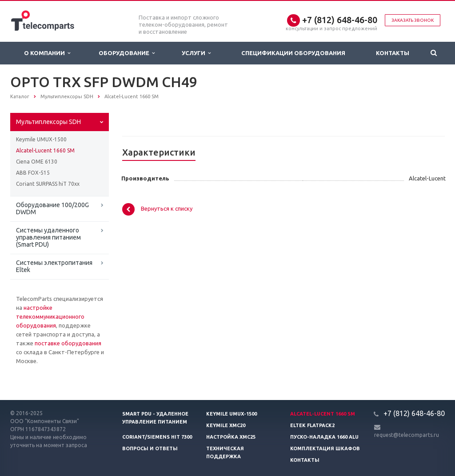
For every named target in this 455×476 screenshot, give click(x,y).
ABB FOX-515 (33, 173)
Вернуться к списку (157, 209)
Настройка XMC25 (231, 437)
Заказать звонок (413, 20)
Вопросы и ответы (150, 448)
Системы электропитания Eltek (54, 266)
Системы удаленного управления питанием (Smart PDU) (48, 237)
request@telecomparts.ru (407, 435)
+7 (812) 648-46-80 (340, 20)
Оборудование (127, 53)
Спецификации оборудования (293, 53)
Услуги (196, 53)
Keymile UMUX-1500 (41, 139)
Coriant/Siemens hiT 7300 (157, 437)
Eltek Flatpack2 (312, 425)
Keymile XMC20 (226, 425)
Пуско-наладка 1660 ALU (324, 437)
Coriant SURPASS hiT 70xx (48, 184)
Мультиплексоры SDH (48, 122)
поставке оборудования (68, 343)
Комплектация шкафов (325, 448)
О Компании (47, 53)
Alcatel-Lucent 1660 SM (45, 150)
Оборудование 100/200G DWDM (52, 208)
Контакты (393, 53)
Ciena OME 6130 (37, 162)
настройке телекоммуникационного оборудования (50, 316)
